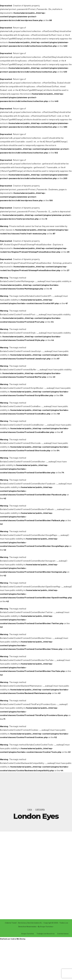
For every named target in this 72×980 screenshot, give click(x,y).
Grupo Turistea (28, 934)
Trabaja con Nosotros (46, 934)
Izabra (14, 939)
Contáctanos (63, 934)
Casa (30, 810)
